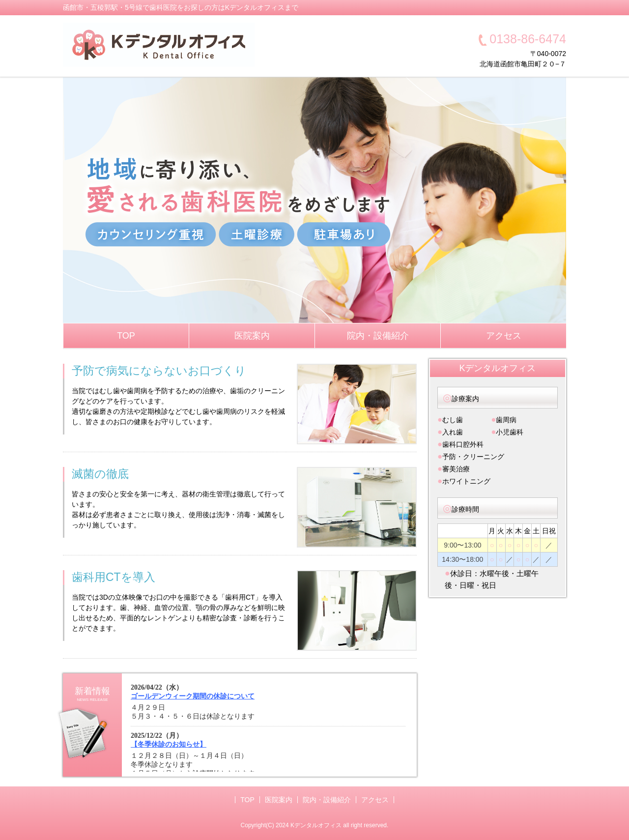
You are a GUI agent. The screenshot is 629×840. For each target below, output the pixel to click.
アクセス (504, 336)
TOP (126, 336)
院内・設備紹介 (378, 336)
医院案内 (252, 336)
